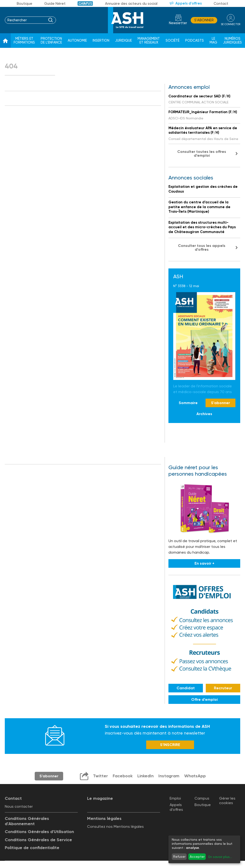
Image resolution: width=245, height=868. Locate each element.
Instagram (169, 776)
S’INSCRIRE (170, 745)
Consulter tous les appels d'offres (202, 248)
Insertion (101, 41)
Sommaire (188, 403)
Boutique (25, 4)
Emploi (175, 798)
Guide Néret (55, 4)
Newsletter (178, 23)
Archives (204, 414)
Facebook (123, 776)
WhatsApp (195, 776)
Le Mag (213, 41)
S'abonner (204, 20)
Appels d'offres (189, 3)
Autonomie (77, 41)
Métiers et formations (24, 41)
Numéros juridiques (232, 41)
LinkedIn (145, 776)
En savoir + (204, 563)
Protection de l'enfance (51, 41)
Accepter (197, 857)
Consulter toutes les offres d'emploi (202, 153)
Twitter (100, 776)
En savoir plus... (220, 857)
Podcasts (195, 41)
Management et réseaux (149, 41)
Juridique (123, 41)
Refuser (179, 857)
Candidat (186, 688)
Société (173, 41)
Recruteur (223, 688)
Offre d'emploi (204, 699)
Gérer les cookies (227, 801)
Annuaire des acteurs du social (131, 4)
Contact (221, 4)
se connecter (231, 24)
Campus (85, 3)
